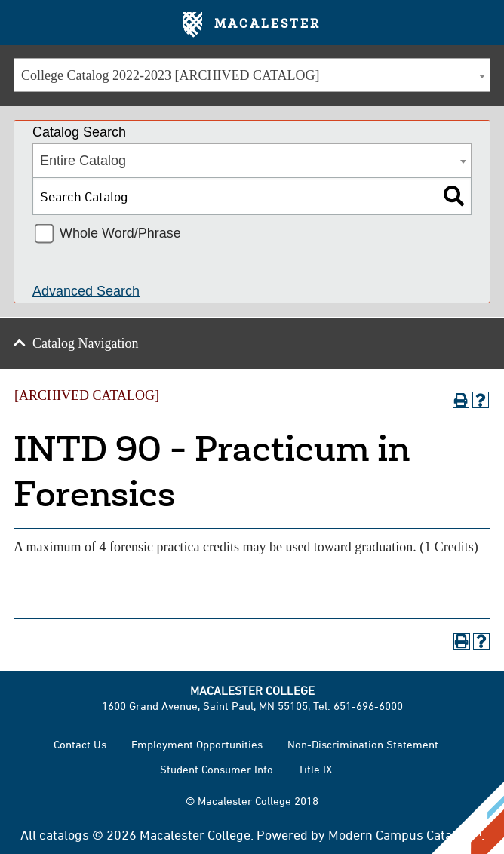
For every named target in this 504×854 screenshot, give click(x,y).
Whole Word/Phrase (120, 233)
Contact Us (80, 744)
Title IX (315, 769)
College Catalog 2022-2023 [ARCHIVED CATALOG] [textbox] (171, 75)
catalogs (64, 834)
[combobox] (252, 75)
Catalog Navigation (85, 343)
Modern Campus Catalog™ (405, 834)
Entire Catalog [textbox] (83, 161)
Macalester (252, 25)
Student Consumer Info (217, 769)
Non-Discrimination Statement (363, 744)
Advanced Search (86, 291)
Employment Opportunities (197, 744)
